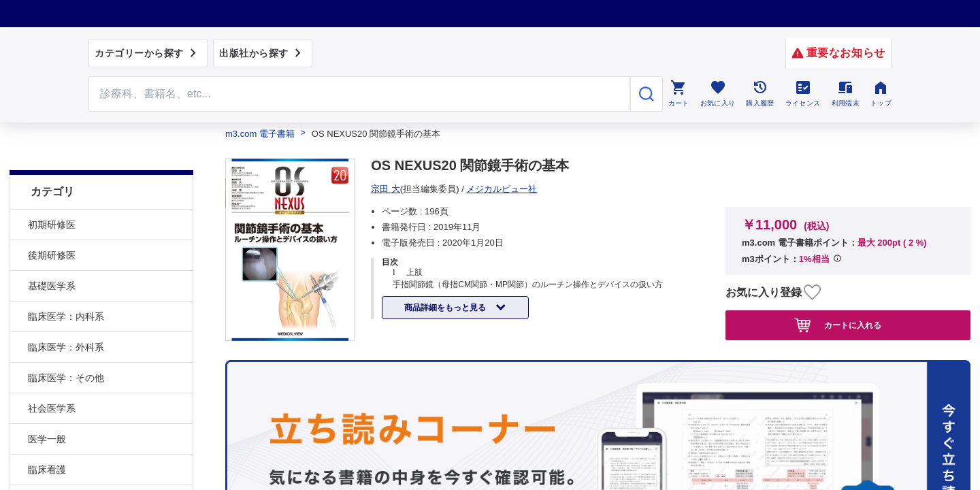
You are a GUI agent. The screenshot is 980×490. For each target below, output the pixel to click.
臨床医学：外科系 (66, 313)
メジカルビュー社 (411, 189)
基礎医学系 (52, 252)
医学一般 (47, 405)
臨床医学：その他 (66, 344)
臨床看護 (47, 436)
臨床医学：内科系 (66, 282)
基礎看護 (47, 466)
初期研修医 (52, 191)
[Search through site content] (359, 94)
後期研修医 (52, 221)
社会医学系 (52, 374)
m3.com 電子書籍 (260, 134)
